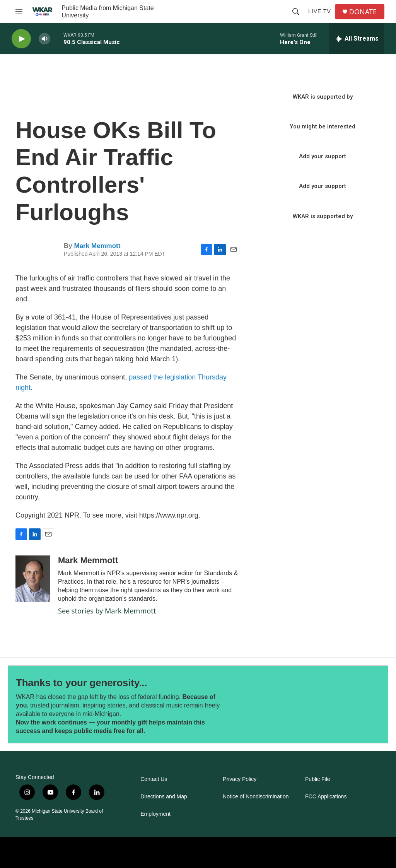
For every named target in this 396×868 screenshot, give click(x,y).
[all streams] (357, 39)
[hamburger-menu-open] (19, 12)
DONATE (363, 12)
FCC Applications (326, 797)
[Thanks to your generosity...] (297, 705)
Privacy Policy (240, 779)
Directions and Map (164, 797)
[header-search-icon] (296, 12)
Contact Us (154, 779)
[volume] (44, 39)
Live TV (320, 11)
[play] (21, 39)
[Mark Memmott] (33, 579)
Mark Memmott (97, 246)
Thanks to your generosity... (81, 683)
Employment (155, 814)
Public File (318, 779)
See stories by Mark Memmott (107, 611)
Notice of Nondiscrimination (256, 797)
